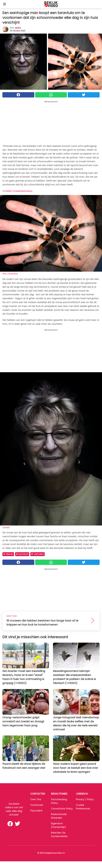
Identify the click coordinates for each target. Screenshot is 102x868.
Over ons (36, 799)
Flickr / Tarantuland (10, 273)
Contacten (37, 805)
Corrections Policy (62, 809)
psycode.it (36, 811)
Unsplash (6, 527)
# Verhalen (38, 554)
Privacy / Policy (85, 799)
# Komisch (22, 554)
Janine (18, 28)
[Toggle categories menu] (5, 4)
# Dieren (8, 554)
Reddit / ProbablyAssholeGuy (19, 191)
